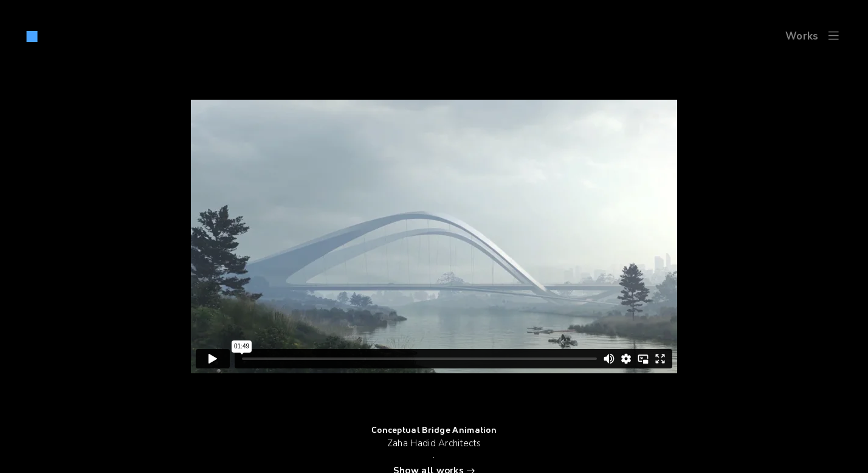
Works (802, 36)
